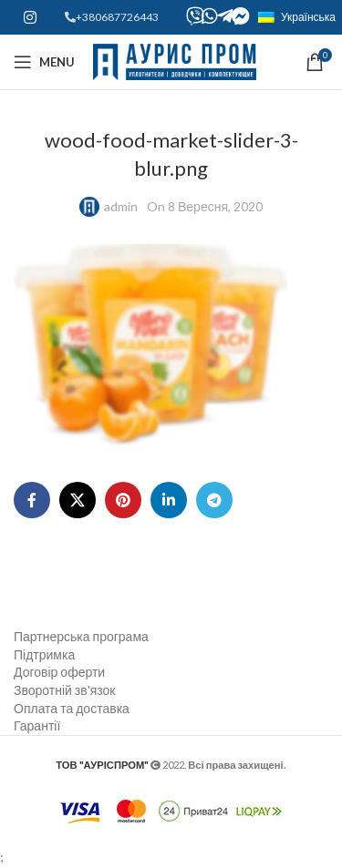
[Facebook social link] (32, 500)
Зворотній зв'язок (64, 690)
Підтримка (44, 654)
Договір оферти (59, 672)
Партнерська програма (81, 636)
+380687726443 (117, 17)
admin (121, 206)
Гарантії (37, 725)
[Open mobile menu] (44, 62)
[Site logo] (175, 61)
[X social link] (78, 500)
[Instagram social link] (30, 17)
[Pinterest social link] (123, 500)
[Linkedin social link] (169, 500)
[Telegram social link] (214, 500)
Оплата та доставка (72, 708)
